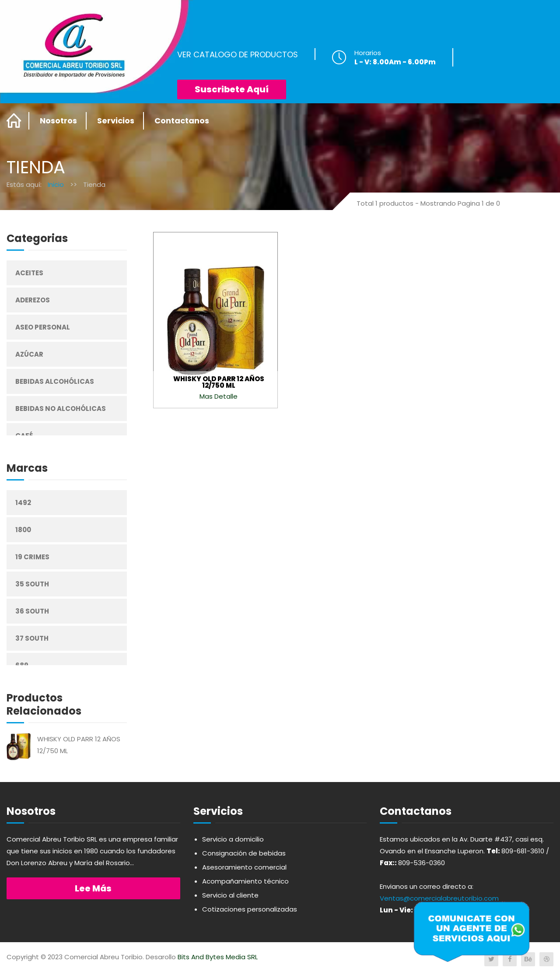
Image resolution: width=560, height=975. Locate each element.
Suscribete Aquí (232, 89)
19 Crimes (32, 557)
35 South (32, 584)
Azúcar (29, 354)
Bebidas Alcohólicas (55, 381)
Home (14, 121)
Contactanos (182, 121)
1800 (23, 530)
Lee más (93, 888)
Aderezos (33, 300)
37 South (32, 638)
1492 (23, 503)
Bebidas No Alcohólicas (61, 409)
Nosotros (58, 121)
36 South (32, 611)
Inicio (56, 184)
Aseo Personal (43, 327)
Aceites (29, 273)
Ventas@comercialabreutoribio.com (439, 898)
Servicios (116, 121)
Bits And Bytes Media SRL (218, 957)
